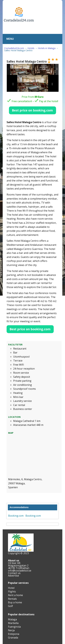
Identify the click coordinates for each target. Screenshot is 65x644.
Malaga (12, 619)
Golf (10, 606)
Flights (12, 592)
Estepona (14, 634)
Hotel (11, 588)
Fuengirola (14, 627)
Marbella (13, 623)
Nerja (11, 630)
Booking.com (16, 516)
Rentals (12, 599)
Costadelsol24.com (14, 48)
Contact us (14, 573)
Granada (13, 638)
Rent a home (15, 595)
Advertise (14, 576)
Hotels (31, 48)
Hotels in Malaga (47, 48)
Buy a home (15, 602)
